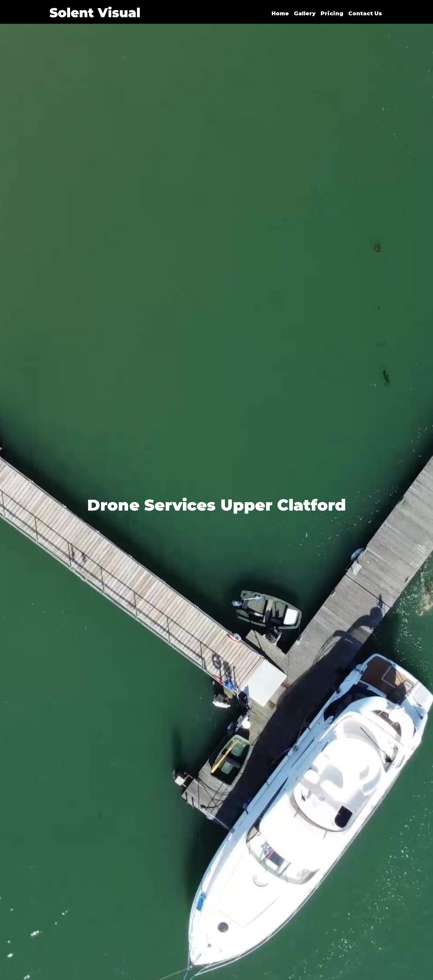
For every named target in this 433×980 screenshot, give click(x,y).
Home (280, 14)
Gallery (305, 14)
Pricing (332, 14)
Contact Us (365, 14)
